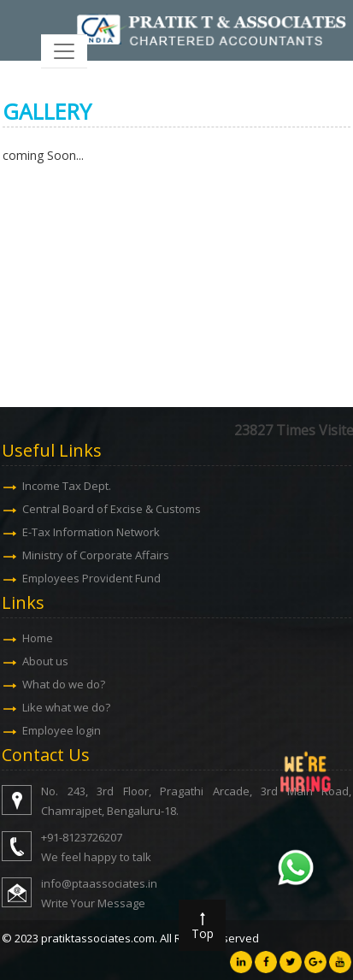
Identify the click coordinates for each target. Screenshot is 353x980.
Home (39, 638)
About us (47, 661)
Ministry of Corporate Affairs (97, 555)
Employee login (63, 730)
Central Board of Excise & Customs (113, 509)
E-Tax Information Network (93, 532)
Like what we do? (68, 707)
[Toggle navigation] (64, 51)
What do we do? (65, 684)
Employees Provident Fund (93, 578)
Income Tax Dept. (68, 486)
